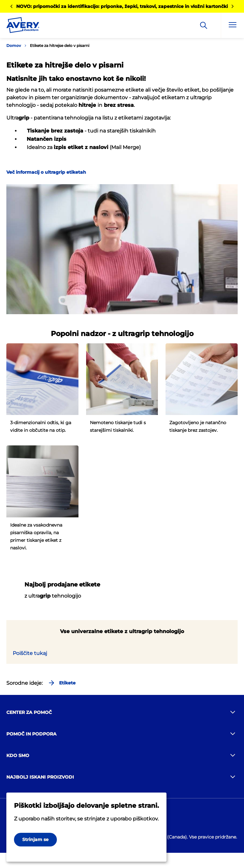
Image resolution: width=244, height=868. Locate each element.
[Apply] (204, 25)
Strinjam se (35, 839)
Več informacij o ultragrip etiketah (46, 172)
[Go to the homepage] (23, 26)
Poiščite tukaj (30, 653)
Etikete (62, 683)
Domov (14, 45)
